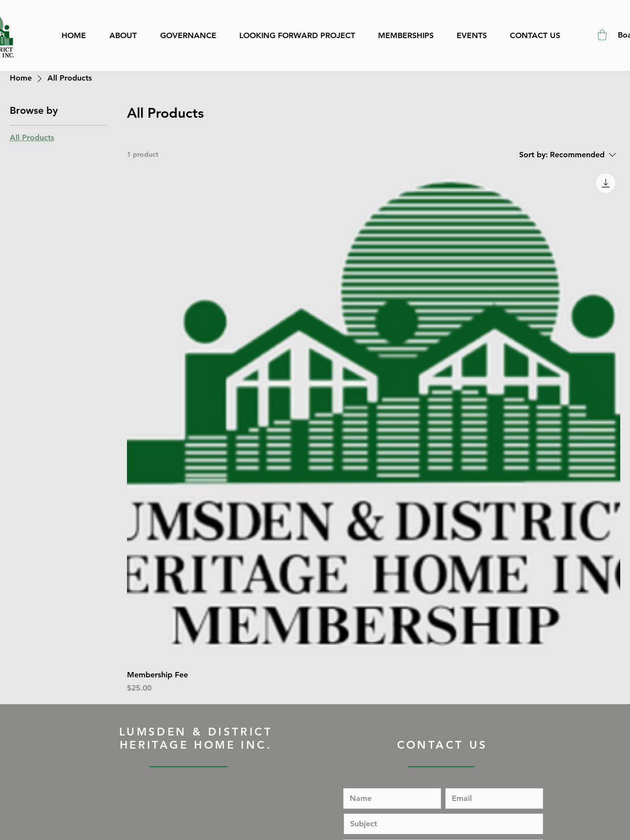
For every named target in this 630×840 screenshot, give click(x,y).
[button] (602, 35)
